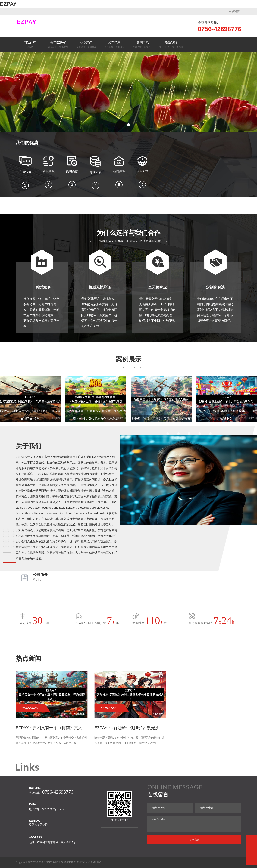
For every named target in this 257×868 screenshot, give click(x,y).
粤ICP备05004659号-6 (77, 862)
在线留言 (234, 11)
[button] (128, 125)
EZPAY (8, 4)
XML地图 (96, 862)
